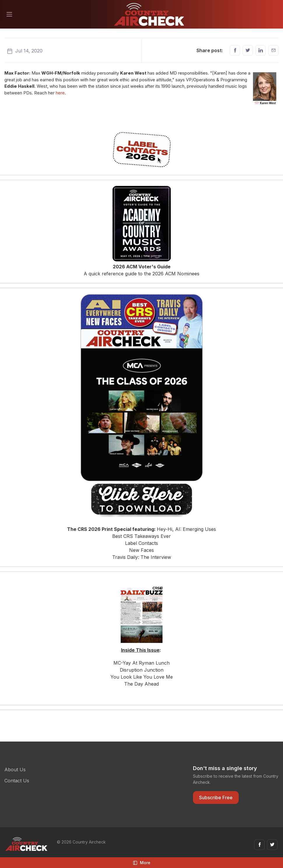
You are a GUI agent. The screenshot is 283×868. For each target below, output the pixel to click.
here (60, 93)
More (142, 863)
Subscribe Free (216, 797)
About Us (15, 770)
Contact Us (17, 781)
